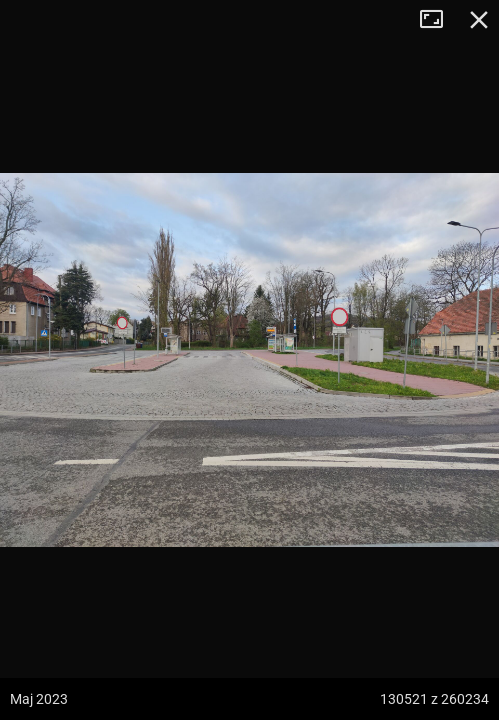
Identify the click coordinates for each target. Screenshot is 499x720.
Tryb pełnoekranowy (439, 20)
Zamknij (479, 20)
